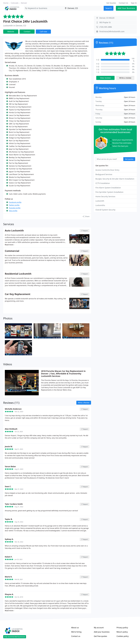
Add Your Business (126, 8)
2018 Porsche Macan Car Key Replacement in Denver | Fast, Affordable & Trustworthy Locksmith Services (63, 374)
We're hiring (76, 632)
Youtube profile (15, 208)
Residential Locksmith (18, 274)
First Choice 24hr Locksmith (25, 21)
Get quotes (129, 159)
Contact (27, 32)
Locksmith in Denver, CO (15, 26)
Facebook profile (15, 202)
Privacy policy (122, 628)
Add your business (102, 632)
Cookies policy (123, 636)
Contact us (76, 636)
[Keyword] (44, 8)
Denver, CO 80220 (107, 18)
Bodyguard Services (104, 174)
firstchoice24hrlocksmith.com (112, 31)
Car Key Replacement (18, 294)
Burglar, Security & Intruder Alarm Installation (115, 179)
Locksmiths (100, 205)
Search (109, 8)
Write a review (125, 78)
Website (11, 32)
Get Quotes (111, 3)
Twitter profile (14, 205)
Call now (43, 32)
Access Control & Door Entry (107, 170)
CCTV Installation (103, 183)
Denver (24, 3)
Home (6, 3)
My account (99, 628)
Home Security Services (105, 196)
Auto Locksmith (14, 231)
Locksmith (100, 201)
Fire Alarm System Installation (108, 188)
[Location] (84, 8)
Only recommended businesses (15, 637)
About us (75, 628)
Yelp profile (13, 211)
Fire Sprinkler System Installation (109, 192)
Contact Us (124, 3)
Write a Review (84, 403)
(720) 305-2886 (106, 27)
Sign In (134, 3)
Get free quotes (100, 636)
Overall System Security (105, 210)
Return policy (122, 632)
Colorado (15, 3)
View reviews (105, 78)
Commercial (12, 251)
